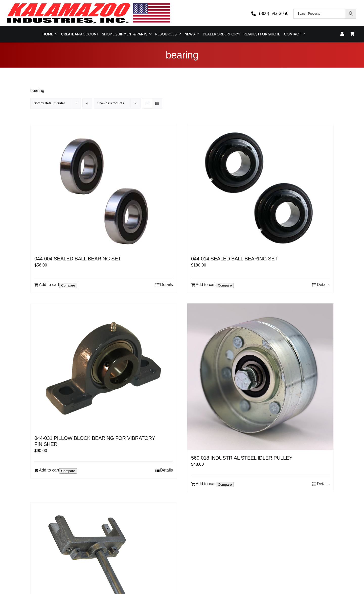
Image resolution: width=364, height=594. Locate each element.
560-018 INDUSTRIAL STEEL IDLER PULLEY (242, 458)
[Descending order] (87, 103)
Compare (68, 285)
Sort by (49, 103)
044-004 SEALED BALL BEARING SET (78, 259)
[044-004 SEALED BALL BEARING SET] (104, 187)
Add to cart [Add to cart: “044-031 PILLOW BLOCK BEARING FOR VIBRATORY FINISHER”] (49, 470)
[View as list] (157, 103)
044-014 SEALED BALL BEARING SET (234, 259)
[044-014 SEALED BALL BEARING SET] (260, 187)
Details (166, 285)
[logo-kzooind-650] (88, 4)
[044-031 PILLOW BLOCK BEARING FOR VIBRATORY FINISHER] (104, 367)
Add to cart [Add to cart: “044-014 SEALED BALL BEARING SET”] (206, 285)
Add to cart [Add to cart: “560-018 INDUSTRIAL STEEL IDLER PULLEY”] (206, 484)
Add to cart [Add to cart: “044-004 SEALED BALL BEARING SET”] (49, 285)
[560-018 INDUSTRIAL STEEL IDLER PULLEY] (260, 377)
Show (111, 103)
